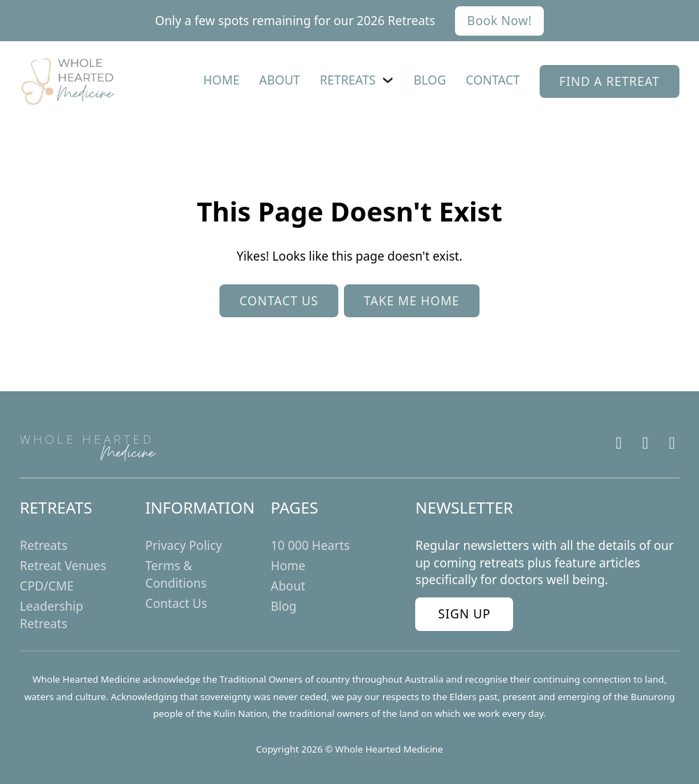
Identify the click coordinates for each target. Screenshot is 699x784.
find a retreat (610, 81)
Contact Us (176, 603)
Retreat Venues (63, 565)
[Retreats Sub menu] (388, 80)
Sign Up (464, 614)
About (280, 80)
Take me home (411, 300)
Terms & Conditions (176, 574)
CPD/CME (46, 586)
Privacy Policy (184, 545)
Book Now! (499, 20)
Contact (492, 80)
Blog (430, 80)
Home (222, 80)
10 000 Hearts (310, 545)
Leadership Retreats (51, 615)
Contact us (279, 300)
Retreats (348, 80)
